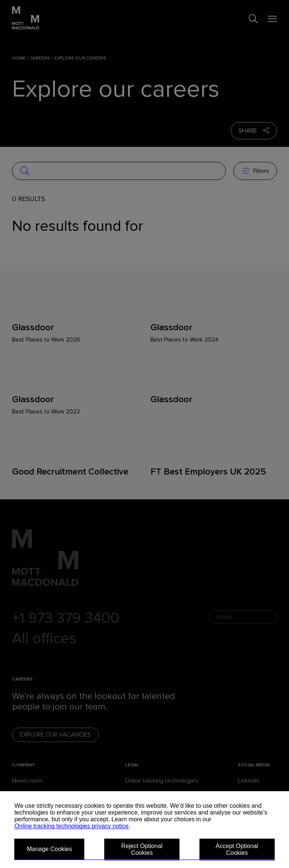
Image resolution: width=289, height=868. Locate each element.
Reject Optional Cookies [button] (142, 849)
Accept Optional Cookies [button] (237, 849)
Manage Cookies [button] (49, 849)
